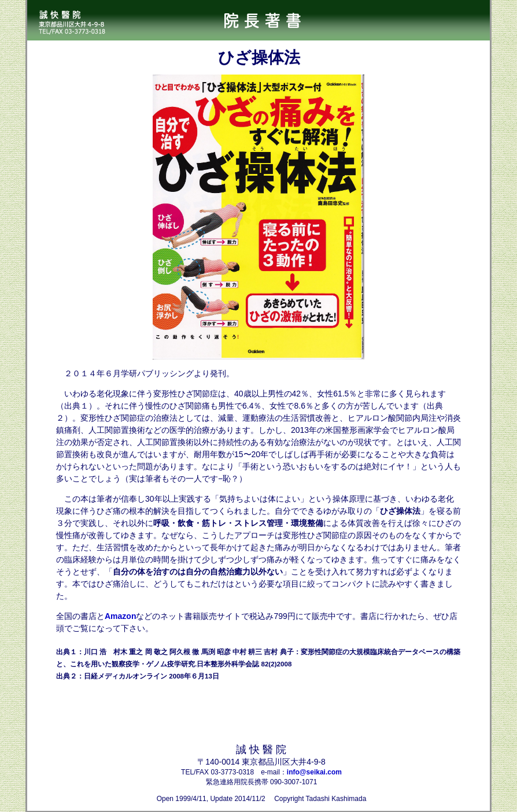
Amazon (120, 616)
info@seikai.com (314, 772)
